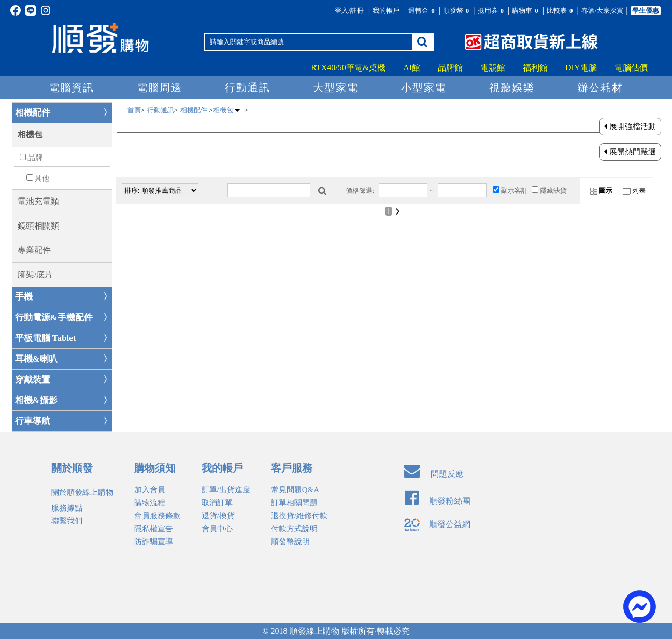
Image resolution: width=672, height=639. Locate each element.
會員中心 (217, 529)
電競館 (493, 68)
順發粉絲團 (438, 501)
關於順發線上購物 (82, 492)
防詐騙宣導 (154, 542)
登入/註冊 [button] (349, 11)
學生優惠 (646, 11)
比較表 (561, 11)
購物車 (526, 11)
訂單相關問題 (294, 503)
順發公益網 (437, 524)
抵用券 (492, 11)
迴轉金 (422, 11)
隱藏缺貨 (553, 190)
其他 (42, 179)
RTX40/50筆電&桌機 (348, 68)
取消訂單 (217, 503)
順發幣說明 (290, 542)
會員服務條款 (158, 516)
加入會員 (150, 490)
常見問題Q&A (295, 490)
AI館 (412, 68)
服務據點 (67, 508)
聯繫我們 (67, 521)
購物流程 (150, 503)
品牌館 (450, 68)
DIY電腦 (581, 68)
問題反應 (434, 474)
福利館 (535, 68)
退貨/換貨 (218, 516)
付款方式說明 (294, 529)
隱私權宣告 (154, 529)
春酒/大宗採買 (603, 11)
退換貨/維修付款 (299, 516)
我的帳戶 (386, 11)
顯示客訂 (514, 190)
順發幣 (457, 11)
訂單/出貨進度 (226, 490)
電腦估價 (631, 68)
